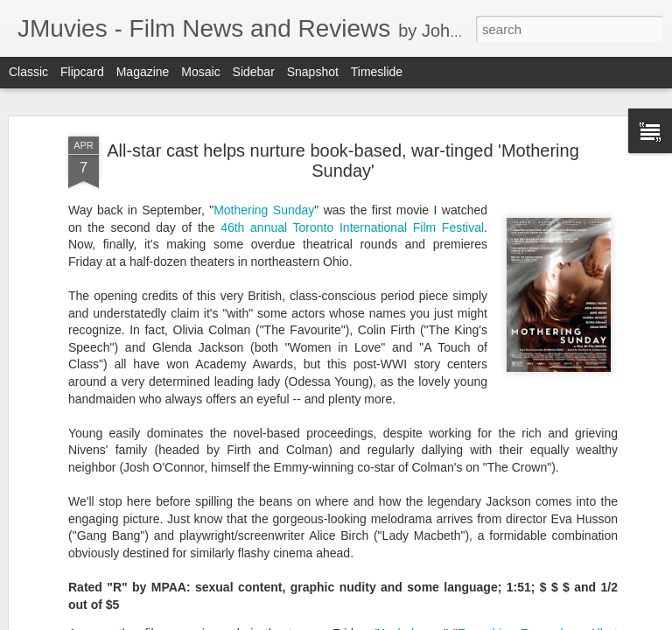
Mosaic (200, 72)
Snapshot (313, 72)
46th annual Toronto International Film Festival (352, 227)
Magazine (143, 72)
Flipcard (82, 72)
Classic (28, 72)
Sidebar (254, 72)
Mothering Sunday (264, 210)
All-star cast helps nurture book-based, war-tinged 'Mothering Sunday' (343, 161)
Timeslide (377, 72)
